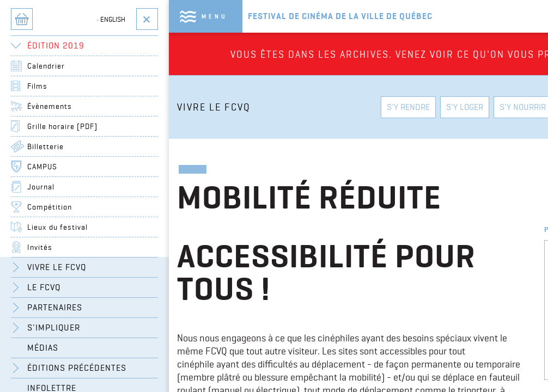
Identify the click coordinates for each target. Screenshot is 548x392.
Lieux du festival (57, 227)
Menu (215, 16)
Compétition (50, 207)
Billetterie (45, 146)
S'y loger (465, 107)
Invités (40, 247)
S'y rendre (408, 107)
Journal (41, 187)
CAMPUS (42, 167)
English (111, 19)
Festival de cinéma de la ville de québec (340, 16)
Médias (43, 348)
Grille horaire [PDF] (62, 126)
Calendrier (46, 66)
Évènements (50, 106)
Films (37, 86)
